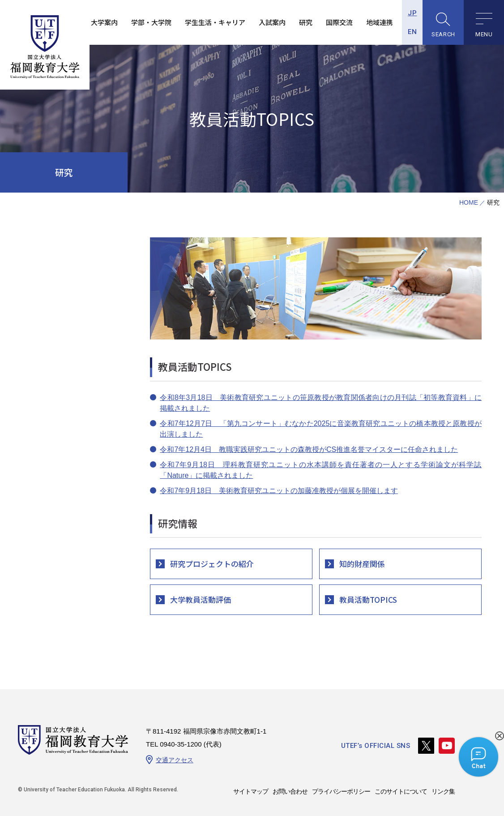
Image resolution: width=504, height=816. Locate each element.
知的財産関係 (362, 564)
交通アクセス (175, 760)
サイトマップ (251, 791)
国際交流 (338, 22)
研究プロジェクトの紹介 (212, 564)
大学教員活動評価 (201, 599)
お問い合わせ (290, 791)
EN (412, 32)
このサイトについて (401, 791)
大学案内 (103, 22)
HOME (469, 203)
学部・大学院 (150, 22)
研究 (305, 22)
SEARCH (442, 34)
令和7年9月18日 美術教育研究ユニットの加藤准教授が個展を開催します (279, 491)
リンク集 (443, 791)
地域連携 (379, 22)
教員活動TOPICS (368, 599)
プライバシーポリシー (341, 791)
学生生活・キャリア (214, 22)
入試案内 (271, 22)
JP (412, 13)
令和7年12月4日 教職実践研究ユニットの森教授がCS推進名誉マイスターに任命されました (309, 449)
